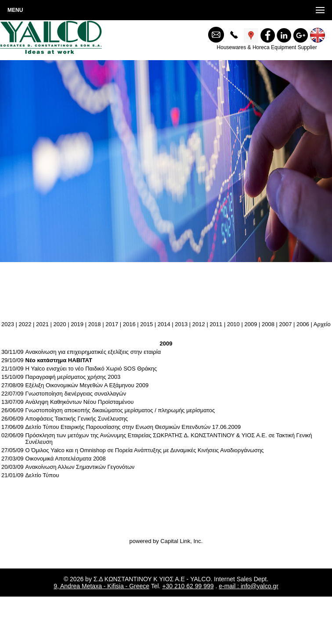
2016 (129, 324)
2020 (60, 324)
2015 (146, 324)
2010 (233, 324)
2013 (181, 324)
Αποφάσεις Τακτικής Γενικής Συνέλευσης (77, 419)
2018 (95, 324)
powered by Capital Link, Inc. (166, 541)
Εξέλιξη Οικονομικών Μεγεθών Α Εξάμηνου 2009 (87, 385)
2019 (77, 324)
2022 (25, 324)
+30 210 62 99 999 (188, 586)
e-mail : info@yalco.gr (249, 586)
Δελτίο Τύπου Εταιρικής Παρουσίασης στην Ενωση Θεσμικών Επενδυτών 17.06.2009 (133, 427)
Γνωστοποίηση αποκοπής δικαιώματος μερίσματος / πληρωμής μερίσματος (120, 410)
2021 (42, 324)
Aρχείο (322, 324)
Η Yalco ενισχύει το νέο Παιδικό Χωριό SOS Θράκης (91, 369)
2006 (303, 324)
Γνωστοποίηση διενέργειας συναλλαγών (76, 394)
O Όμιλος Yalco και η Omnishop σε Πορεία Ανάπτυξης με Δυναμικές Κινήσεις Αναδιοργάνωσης (145, 450)
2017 (112, 324)
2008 (268, 324)
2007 (286, 324)
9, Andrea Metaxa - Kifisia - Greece (101, 586)
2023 (8, 324)
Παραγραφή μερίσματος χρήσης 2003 (73, 377)
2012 (199, 324)
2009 (251, 324)
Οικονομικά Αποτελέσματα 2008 (66, 459)
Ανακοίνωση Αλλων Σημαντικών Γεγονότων (80, 467)
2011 (216, 324)
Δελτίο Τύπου (42, 475)
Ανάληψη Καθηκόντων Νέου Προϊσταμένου (80, 402)
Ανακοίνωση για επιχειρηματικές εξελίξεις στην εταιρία (93, 352)
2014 (164, 324)
